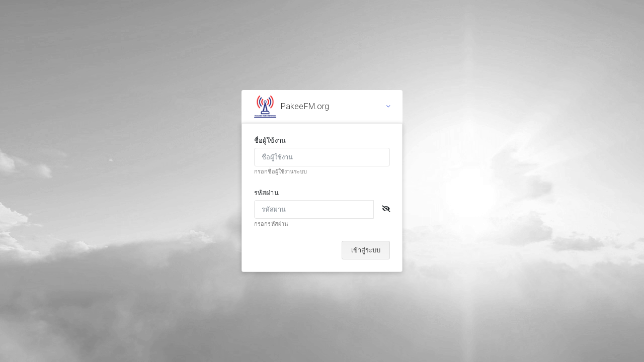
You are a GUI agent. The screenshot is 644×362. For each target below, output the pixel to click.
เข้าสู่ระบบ (366, 250)
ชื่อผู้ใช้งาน (270, 141)
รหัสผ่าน (266, 193)
